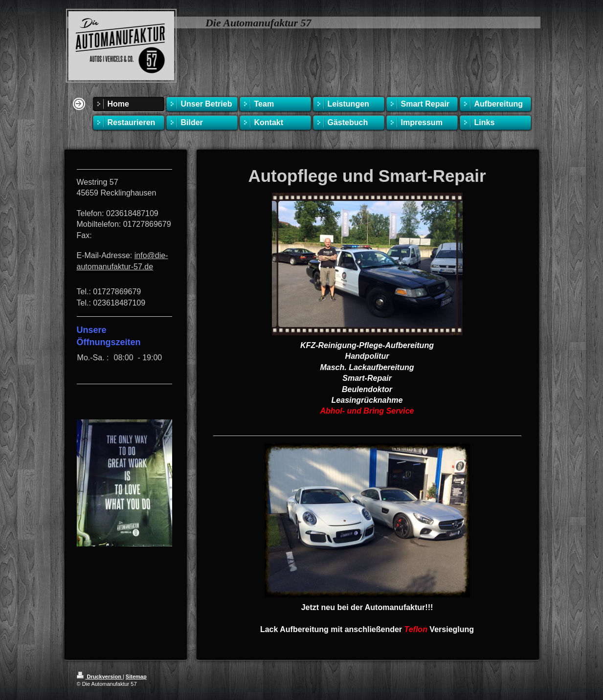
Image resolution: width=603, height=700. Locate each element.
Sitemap (136, 677)
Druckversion (100, 677)
